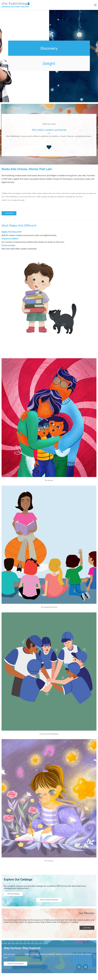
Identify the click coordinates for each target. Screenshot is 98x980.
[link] (49, 252)
